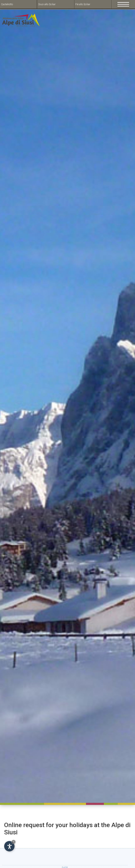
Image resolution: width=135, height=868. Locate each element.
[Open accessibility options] (9, 846)
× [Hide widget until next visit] (13, 842)
